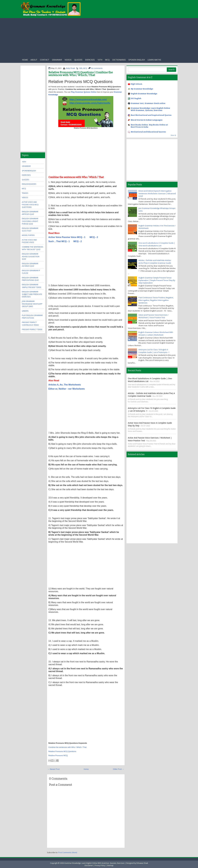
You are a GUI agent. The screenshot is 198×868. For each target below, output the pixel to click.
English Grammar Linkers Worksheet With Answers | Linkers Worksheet (156, 334)
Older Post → (118, 769)
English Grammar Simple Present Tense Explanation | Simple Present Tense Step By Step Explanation (157, 280)
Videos (68, 60)
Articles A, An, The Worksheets (65, 385)
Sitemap (110, 865)
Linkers (25, 311)
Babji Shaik (70, 68)
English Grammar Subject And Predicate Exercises (32, 294)
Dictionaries (119, 60)
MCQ (85, 68)
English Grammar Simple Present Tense (32, 286)
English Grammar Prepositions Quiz (30, 279)
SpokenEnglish (29, 171)
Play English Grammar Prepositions (32, 317)
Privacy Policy (100, 865)
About (34, 60)
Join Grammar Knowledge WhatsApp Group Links (32, 304)
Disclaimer (89, 865)
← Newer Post (54, 769)
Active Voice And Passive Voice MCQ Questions (30, 205)
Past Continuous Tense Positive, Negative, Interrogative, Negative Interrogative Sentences (156, 300)
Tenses (25, 193)
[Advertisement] (99, 37)
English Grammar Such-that (30, 230)
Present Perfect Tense (32, 329)
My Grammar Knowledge (142, 89)
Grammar (57, 60)
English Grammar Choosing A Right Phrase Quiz (30, 221)
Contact (45, 60)
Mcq (107, 60)
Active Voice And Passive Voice (29, 241)
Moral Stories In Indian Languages (147, 120)
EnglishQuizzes (29, 184)
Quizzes (78, 60)
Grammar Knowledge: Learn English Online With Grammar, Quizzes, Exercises (150, 109)
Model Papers (28, 235)
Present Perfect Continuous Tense (30, 324)
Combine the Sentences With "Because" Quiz (33, 248)
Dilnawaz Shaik (142, 863)
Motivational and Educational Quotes (148, 132)
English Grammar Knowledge (144, 94)
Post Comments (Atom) (68, 852)
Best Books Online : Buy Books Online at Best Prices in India (149, 126)
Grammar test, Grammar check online (148, 103)
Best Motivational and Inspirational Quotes (151, 115)
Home (25, 60)
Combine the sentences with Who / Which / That (68, 747)
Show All (173, 135)
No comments (97, 68)
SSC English (136, 98)
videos (25, 197)
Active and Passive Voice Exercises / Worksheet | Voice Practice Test (154, 316)
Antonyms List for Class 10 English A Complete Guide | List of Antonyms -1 (154, 351)
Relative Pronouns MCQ (58, 755)
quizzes (26, 180)
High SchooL (137, 84)
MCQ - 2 (94, 237)
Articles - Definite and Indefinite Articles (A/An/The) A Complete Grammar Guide (155, 262)
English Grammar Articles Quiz (30, 213)
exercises (90, 60)
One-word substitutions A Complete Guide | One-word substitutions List (157, 244)
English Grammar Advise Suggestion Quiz (31, 256)
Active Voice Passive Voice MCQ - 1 (67, 237)
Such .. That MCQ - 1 (59, 241)
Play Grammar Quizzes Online (84, 92)
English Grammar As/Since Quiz (30, 265)
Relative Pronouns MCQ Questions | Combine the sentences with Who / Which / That (81, 74)
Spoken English (137, 60)
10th (100, 60)
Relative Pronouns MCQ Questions (62, 751)
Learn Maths (154, 60)
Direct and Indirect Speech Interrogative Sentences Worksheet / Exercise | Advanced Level (157, 193)
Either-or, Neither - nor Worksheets (67, 389)
